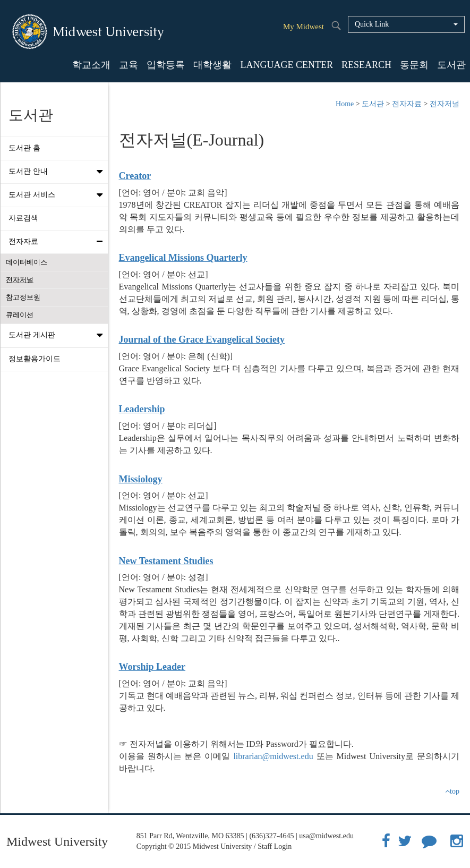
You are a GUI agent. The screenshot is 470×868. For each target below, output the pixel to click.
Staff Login (275, 846)
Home (345, 104)
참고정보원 (23, 297)
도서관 (451, 65)
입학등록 (166, 65)
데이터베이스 (27, 262)
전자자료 (58, 242)
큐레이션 (20, 315)
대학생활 (212, 65)
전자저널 (20, 280)
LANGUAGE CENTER (286, 65)
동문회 (414, 65)
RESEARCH (366, 65)
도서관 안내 (58, 172)
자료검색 (23, 218)
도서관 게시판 (58, 335)
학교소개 (91, 65)
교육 (129, 65)
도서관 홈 (24, 148)
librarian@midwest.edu (273, 756)
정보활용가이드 (35, 359)
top (452, 791)
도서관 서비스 (58, 195)
